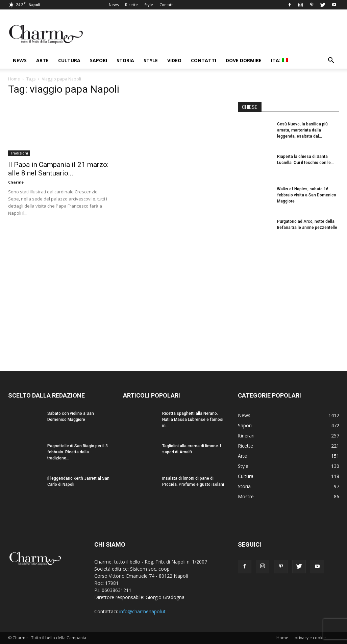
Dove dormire (244, 60)
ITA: (279, 60)
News (114, 5)
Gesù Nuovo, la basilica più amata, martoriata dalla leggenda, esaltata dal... (302, 130)
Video (174, 60)
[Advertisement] (289, 301)
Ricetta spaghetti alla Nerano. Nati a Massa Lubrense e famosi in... (193, 420)
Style (149, 5)
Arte (42, 60)
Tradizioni (19, 153)
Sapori (98, 60)
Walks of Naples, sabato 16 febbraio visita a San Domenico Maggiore (307, 195)
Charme (16, 182)
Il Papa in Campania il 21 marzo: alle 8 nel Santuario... (58, 169)
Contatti (167, 5)
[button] (331, 61)
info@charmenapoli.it (142, 611)
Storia (125, 60)
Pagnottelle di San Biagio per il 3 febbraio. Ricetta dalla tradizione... (78, 452)
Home (14, 79)
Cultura (69, 60)
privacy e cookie (310, 638)
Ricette (131, 5)
